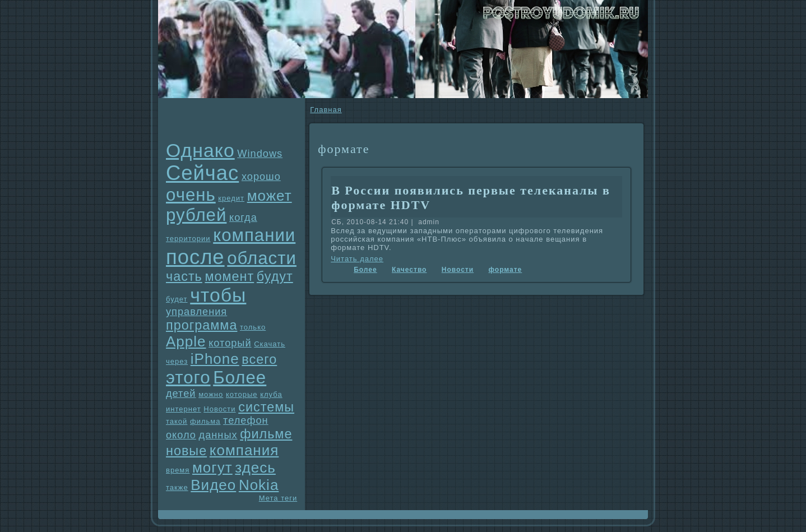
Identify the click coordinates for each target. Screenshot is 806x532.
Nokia (259, 485)
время (178, 470)
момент (229, 276)
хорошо (261, 177)
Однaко (200, 150)
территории (188, 239)
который (230, 343)
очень (191, 195)
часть (184, 276)
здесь (255, 468)
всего (259, 359)
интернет (184, 409)
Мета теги (278, 498)
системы (266, 407)
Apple (186, 341)
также (177, 487)
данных (218, 435)
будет (177, 299)
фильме (266, 434)
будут (275, 276)
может (270, 196)
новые (186, 451)
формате (505, 270)
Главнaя (326, 110)
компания (244, 450)
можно (211, 394)
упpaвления (196, 312)
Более (240, 378)
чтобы (218, 295)
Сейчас (202, 173)
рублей (196, 215)
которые (242, 394)
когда (243, 218)
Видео (213, 485)
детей (181, 394)
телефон (246, 420)
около (181, 435)
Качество (409, 270)
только (253, 327)
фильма (205, 421)
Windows (260, 154)
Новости (219, 409)
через (177, 361)
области (262, 258)
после (195, 257)
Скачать (270, 344)
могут (212, 468)
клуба (271, 394)
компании (254, 235)
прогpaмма (202, 325)
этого (188, 378)
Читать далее (357, 259)
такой (177, 421)
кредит (231, 198)
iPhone (215, 359)
